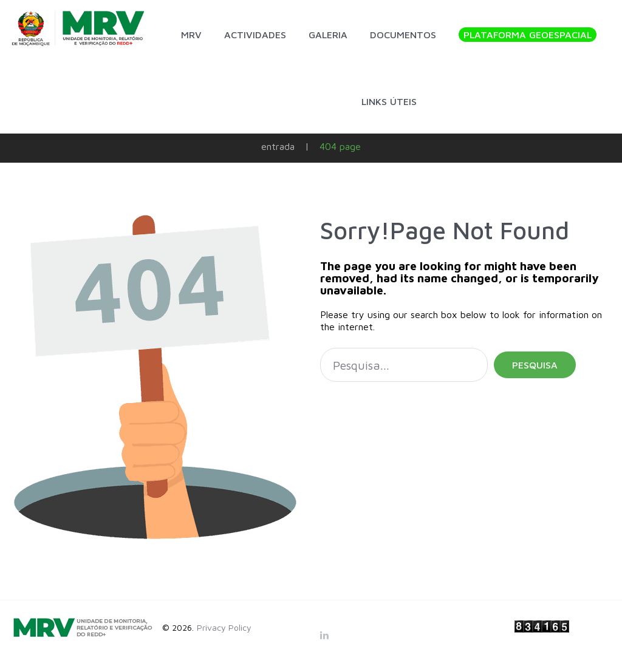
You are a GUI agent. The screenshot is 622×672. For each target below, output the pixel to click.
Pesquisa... (320, 348)
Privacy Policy (224, 627)
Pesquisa (535, 365)
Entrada (278, 146)
